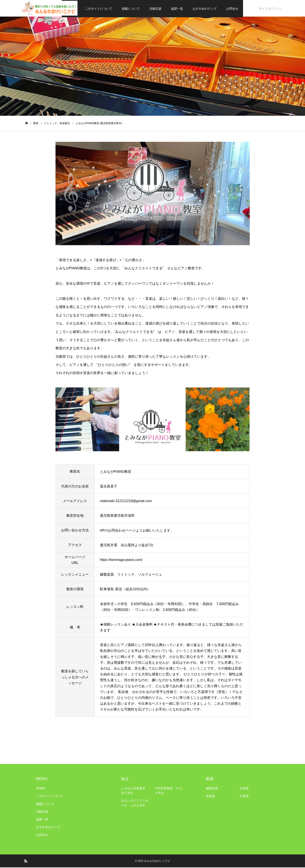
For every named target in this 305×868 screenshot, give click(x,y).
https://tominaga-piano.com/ (121, 560)
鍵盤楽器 (212, 789)
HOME (41, 789)
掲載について (131, 9)
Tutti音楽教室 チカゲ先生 (168, 791)
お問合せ (232, 9)
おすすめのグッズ (205, 9)
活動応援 (156, 9)
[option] (153, 194)
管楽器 (210, 797)
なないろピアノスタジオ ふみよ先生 (135, 803)
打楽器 (244, 797)
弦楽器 (244, 789)
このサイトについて (99, 9)
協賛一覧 (177, 9)
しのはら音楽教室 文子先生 (135, 791)
